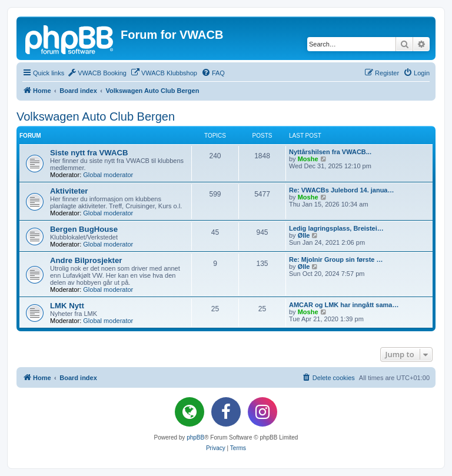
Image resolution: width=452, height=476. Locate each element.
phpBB (195, 437)
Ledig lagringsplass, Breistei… (336, 228)
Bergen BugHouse (84, 229)
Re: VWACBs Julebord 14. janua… (341, 190)
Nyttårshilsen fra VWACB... (330, 152)
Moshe (308, 159)
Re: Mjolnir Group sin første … (336, 259)
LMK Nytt (67, 306)
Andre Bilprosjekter (86, 260)
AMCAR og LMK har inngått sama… (344, 305)
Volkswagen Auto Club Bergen (96, 116)
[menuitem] (97, 73)
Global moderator (108, 175)
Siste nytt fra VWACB (89, 153)
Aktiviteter (69, 191)
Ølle (304, 235)
